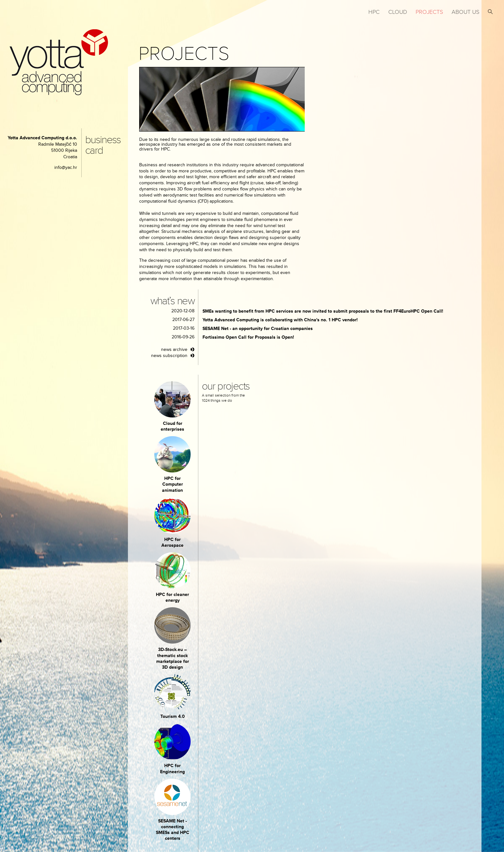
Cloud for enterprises (172, 426)
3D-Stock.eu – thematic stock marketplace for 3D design (173, 658)
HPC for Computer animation (172, 484)
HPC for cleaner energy (172, 597)
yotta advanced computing (59, 62)
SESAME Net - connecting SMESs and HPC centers (173, 830)
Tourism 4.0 (173, 716)
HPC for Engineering (172, 769)
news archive (174, 349)
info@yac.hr (66, 167)
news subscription (169, 356)
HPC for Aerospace (172, 542)
